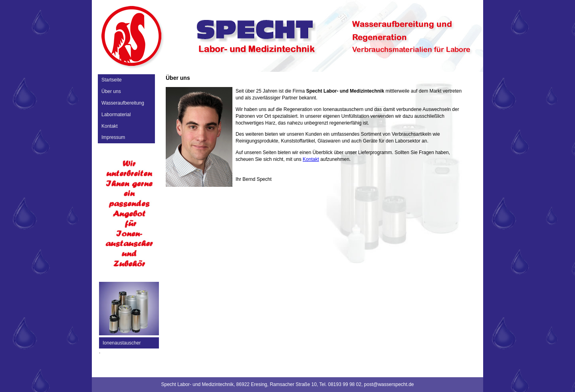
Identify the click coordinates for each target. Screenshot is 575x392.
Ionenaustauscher (122, 343)
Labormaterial (116, 115)
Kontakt (110, 126)
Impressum (113, 137)
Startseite (112, 80)
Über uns (111, 91)
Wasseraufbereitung (123, 103)
